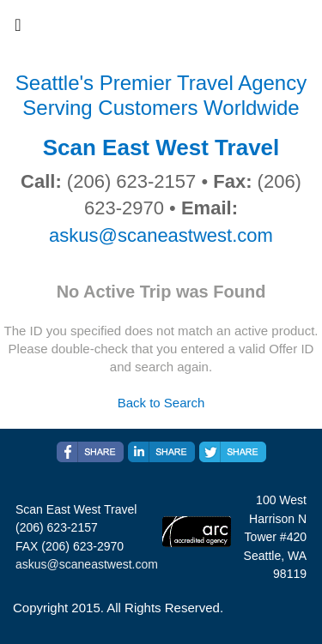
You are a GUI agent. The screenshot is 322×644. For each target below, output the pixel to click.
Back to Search (161, 403)
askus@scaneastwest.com (161, 235)
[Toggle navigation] (18, 29)
